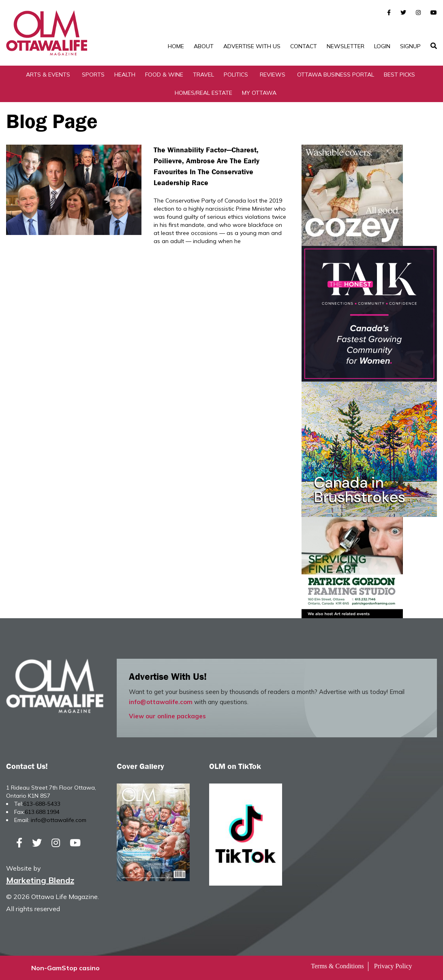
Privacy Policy (393, 966)
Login (382, 46)
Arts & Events (48, 75)
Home (176, 46)
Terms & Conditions (337, 966)
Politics (236, 75)
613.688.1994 (42, 812)
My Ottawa (259, 93)
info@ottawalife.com (161, 702)
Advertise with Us (252, 46)
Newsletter (346, 46)
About (204, 46)
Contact (304, 46)
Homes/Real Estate (203, 93)
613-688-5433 (42, 804)
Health (125, 75)
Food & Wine (164, 75)
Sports (93, 75)
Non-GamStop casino (65, 968)
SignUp (410, 46)
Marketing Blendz (40, 880)
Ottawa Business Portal (336, 75)
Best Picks (399, 75)
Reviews (273, 75)
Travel (203, 75)
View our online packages (167, 716)
